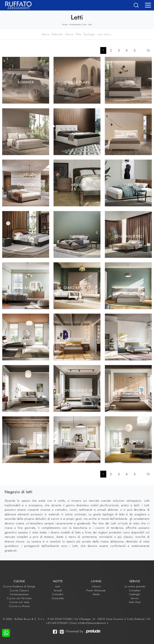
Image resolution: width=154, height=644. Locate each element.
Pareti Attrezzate (96, 590)
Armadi (58, 590)
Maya (128, 82)
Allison (128, 134)
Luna (26, 236)
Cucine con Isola (19, 602)
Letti (90, 24)
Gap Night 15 (77, 339)
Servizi (135, 598)
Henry (77, 185)
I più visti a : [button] (105, 34)
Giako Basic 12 (77, 288)
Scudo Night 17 (128, 442)
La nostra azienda (135, 586)
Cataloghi (135, 594)
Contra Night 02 (77, 390)
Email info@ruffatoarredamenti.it (89, 623)
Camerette (58, 598)
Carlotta (26, 185)
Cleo (128, 185)
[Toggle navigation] (148, 5)
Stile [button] (78, 34)
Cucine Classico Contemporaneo (19, 592)
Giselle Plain (77, 82)
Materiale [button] (57, 34)
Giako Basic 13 (128, 288)
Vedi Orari (135, 602)
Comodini (58, 594)
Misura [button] (69, 34)
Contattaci (135, 590)
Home (65, 24)
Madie (96, 594)
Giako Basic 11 (26, 288)
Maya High (26, 134)
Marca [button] (46, 34)
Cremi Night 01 (26, 390)
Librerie (96, 586)
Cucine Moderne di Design (19, 586)
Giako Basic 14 (26, 339)
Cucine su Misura (19, 606)
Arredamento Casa (78, 24)
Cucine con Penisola (19, 598)
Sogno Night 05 (26, 442)
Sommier (26, 82)
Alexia (77, 134)
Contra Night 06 (77, 442)
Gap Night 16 (128, 339)
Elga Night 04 (128, 390)
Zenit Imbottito (128, 236)
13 (148, 50)
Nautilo (77, 236)
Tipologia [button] (89, 34)
